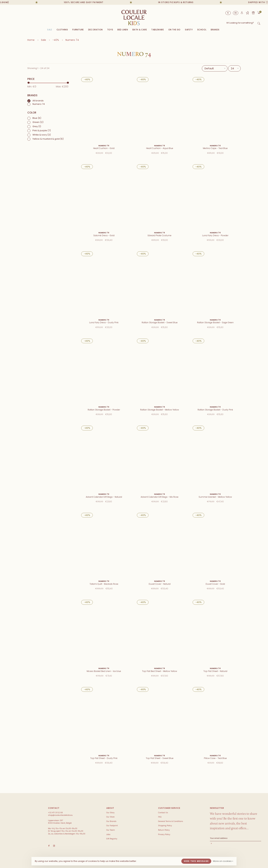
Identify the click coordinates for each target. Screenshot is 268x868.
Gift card (253, 13)
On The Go (174, 30)
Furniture (78, 30)
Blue (37, 118)
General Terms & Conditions (171, 821)
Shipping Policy (165, 826)
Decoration (95, 30)
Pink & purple (42, 130)
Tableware (158, 30)
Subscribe (236, 844)
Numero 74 (72, 40)
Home (31, 40)
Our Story (110, 813)
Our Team (111, 830)
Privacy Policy (164, 834)
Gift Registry (247, 13)
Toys (110, 30)
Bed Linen (123, 30)
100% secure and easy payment (91, 2)
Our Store (110, 817)
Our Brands (111, 821)
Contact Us (163, 813)
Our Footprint (112, 826)
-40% (56, 40)
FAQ (160, 817)
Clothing (62, 30)
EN (236, 13)
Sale (50, 30)
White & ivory (42, 135)
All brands (38, 101)
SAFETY (189, 30)
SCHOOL (202, 30)
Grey (37, 126)
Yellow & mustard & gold (48, 139)
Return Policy (164, 830)
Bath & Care (140, 30)
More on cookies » (223, 861)
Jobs (108, 834)
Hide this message (196, 861)
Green (38, 122)
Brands (215, 30)
